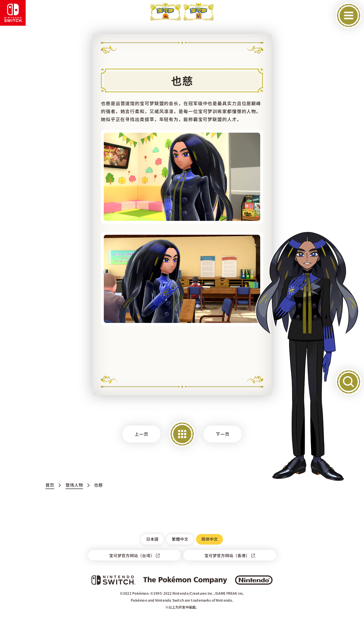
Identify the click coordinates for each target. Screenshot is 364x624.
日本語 (152, 539)
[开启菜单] (349, 15)
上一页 (142, 434)
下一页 (223, 434)
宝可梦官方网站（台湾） (132, 555)
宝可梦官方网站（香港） (227, 555)
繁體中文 (180, 539)
